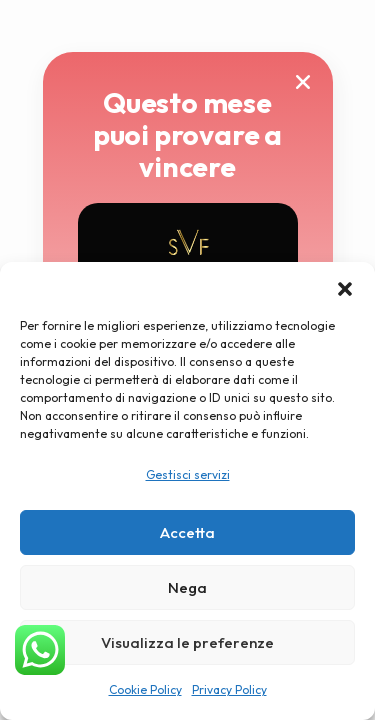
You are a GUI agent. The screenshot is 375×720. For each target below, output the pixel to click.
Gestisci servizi (188, 474)
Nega (187, 587)
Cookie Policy (145, 689)
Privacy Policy (229, 689)
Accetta (187, 532)
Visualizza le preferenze (187, 642)
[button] (345, 287)
